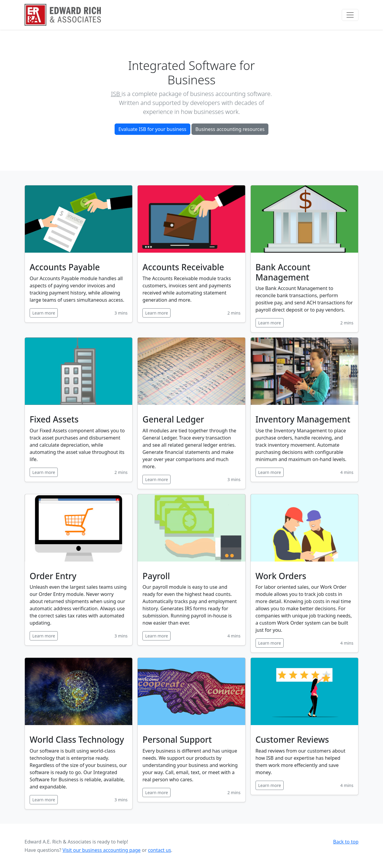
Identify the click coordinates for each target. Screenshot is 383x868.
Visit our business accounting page (102, 850)
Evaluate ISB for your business (152, 129)
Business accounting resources (230, 129)
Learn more (44, 313)
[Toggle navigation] (350, 15)
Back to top (346, 842)
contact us (159, 850)
